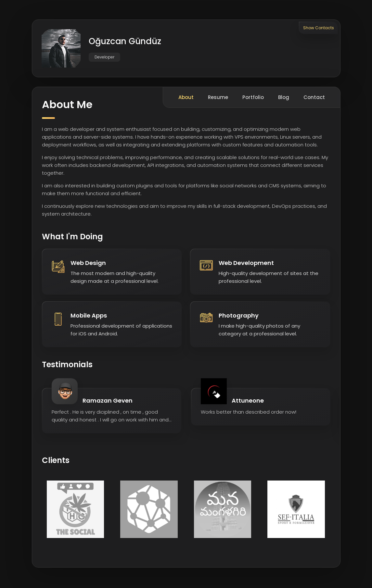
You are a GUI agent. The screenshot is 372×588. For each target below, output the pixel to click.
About (186, 98)
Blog (284, 98)
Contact (314, 98)
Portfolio (253, 98)
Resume (218, 98)
